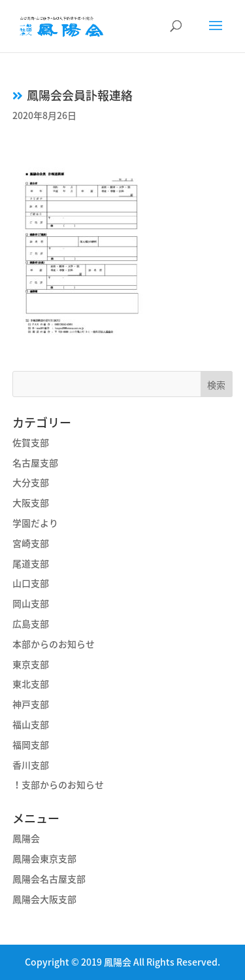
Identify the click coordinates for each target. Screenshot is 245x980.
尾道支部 (31, 563)
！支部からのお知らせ (58, 784)
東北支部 (31, 684)
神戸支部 (31, 704)
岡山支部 (31, 603)
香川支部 (31, 765)
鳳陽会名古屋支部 (49, 879)
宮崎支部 (31, 543)
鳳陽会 (26, 838)
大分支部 (31, 482)
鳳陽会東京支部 (44, 858)
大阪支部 (31, 502)
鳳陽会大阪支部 (44, 899)
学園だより (35, 523)
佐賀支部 (31, 442)
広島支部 (31, 623)
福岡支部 (31, 744)
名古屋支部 (35, 463)
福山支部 (31, 724)
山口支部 (31, 583)
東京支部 (31, 664)
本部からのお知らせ (54, 644)
